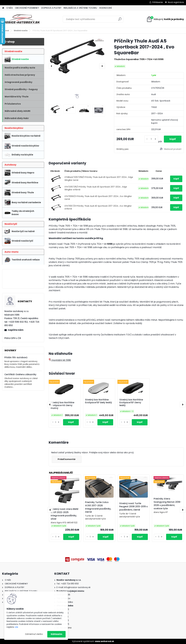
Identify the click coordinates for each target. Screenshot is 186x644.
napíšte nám (16, 330)
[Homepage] (3, 8)
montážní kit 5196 (60, 360)
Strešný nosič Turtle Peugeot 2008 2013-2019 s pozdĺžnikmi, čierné (133, 507)
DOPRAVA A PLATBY (51, 8)
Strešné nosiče (21, 31)
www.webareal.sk (105, 641)
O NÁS (10, 8)
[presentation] (52, 66)
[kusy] (151, 139)
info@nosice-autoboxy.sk (77, 587)
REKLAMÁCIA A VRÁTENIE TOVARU (80, 8)
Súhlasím (56, 634)
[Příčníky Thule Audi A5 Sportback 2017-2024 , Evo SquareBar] (77, 57)
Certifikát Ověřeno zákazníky (20, 374)
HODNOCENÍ (105, 8)
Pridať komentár (67, 459)
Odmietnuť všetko (34, 634)
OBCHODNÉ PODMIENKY (27, 8)
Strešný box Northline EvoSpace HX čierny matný (62, 405)
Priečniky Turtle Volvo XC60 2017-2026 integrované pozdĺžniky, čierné (98, 507)
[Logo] (22, 19)
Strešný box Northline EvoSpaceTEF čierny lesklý (131, 403)
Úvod (6, 31)
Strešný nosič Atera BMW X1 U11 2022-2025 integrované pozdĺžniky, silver (65, 514)
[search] (120, 20)
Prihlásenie (158, 2)
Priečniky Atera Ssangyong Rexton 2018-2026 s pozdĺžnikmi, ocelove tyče (167, 504)
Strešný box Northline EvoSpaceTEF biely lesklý (98, 401)
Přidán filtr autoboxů (16, 357)
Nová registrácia (176, 2)
